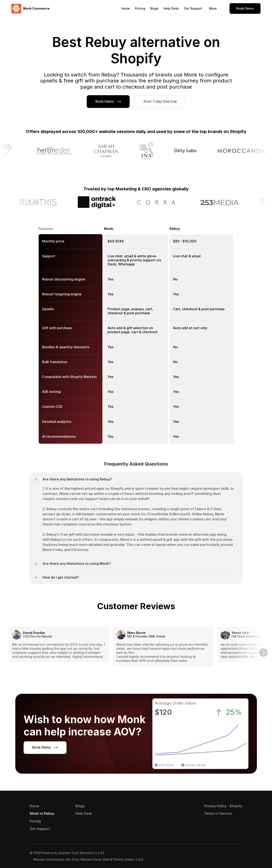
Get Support (193, 8)
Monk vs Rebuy (42, 813)
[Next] (263, 653)
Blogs (154, 8)
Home (126, 8)
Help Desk (171, 8)
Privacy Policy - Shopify (223, 806)
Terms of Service (218, 813)
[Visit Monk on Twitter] (238, 856)
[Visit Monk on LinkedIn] (230, 856)
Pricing (140, 8)
